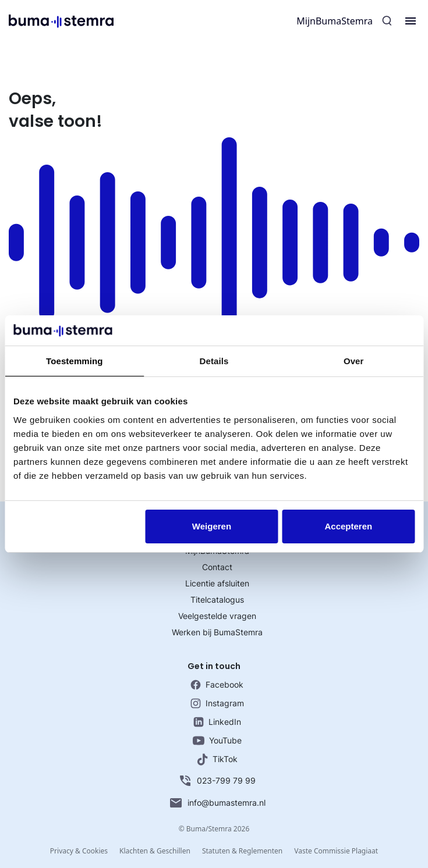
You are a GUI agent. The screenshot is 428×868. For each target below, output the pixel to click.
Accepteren (348, 526)
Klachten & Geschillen (155, 851)
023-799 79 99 (217, 781)
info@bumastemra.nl (217, 803)
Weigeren (212, 526)
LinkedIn (217, 722)
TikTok (217, 760)
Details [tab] (214, 361)
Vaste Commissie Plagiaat (336, 851)
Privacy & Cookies (79, 851)
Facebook (217, 685)
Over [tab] (354, 361)
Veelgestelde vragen (217, 616)
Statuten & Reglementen (242, 851)
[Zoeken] (387, 21)
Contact (217, 567)
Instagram (217, 703)
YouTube (217, 740)
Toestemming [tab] (75, 361)
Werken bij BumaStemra (217, 632)
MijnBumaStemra (335, 21)
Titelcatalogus (217, 600)
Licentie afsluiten (217, 583)
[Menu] (411, 21)
